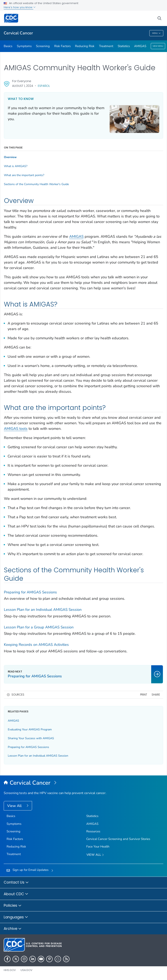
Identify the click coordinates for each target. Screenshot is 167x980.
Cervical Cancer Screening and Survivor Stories (118, 839)
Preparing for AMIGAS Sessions (30, 592)
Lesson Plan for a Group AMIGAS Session (39, 627)
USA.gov (26, 970)
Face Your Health (98, 846)
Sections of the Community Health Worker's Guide (36, 184)
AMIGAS (140, 46)
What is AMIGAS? (16, 166)
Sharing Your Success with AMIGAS (31, 738)
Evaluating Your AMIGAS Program (30, 729)
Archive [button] (13, 929)
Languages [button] (16, 917)
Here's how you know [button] (20, 7)
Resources (93, 831)
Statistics (124, 46)
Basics (8, 46)
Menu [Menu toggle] (156, 33)
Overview (10, 157)
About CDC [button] (16, 894)
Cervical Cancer (18, 33)
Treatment (106, 46)
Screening (43, 46)
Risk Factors (62, 46)
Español (44, 86)
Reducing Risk (85, 46)
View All (15, 806)
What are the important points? (24, 175)
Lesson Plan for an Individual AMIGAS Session (43, 610)
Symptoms (24, 46)
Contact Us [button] (16, 883)
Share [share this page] (156, 695)
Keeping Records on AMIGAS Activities (36, 645)
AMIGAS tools (16, 429)
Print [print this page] (144, 695)
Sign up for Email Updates (31, 870)
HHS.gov (10, 970)
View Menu (158, 46)
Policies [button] (13, 906)
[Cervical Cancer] (83, 783)
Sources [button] (18, 695)
